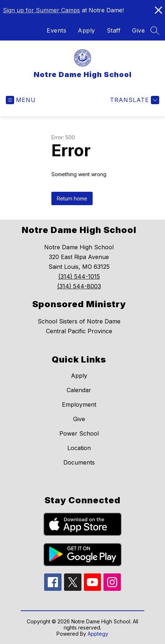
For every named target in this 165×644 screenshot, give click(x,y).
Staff (114, 30)
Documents (79, 462)
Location (79, 448)
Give (138, 30)
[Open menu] (21, 100)
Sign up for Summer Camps (41, 10)
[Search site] (155, 30)
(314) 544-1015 (79, 276)
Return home (72, 198)
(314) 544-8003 (79, 286)
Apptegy (98, 634)
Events (56, 30)
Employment (79, 404)
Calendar (79, 390)
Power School (79, 433)
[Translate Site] (134, 100)
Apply (86, 30)
